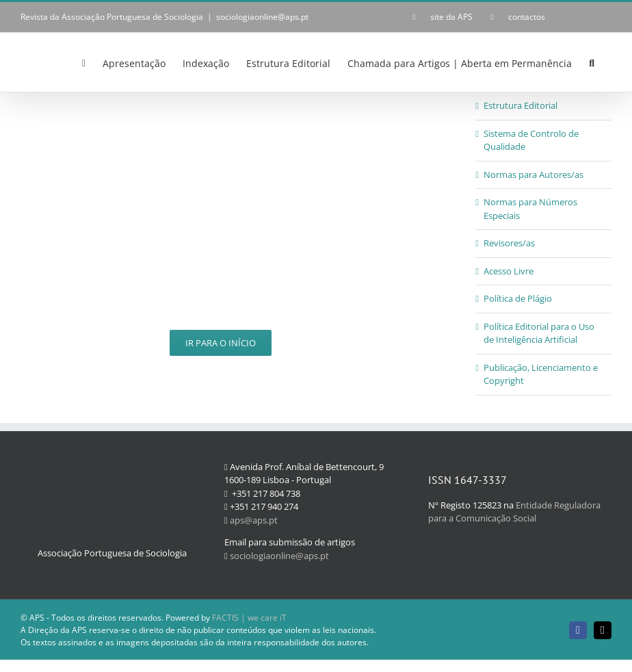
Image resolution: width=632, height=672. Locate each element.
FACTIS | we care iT (249, 618)
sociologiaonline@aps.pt (262, 17)
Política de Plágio (518, 298)
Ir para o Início (221, 343)
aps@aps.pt (254, 520)
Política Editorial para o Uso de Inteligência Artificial (539, 333)
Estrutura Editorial (521, 105)
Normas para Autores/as (534, 175)
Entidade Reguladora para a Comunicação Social (514, 512)
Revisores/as (509, 243)
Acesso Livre (509, 271)
